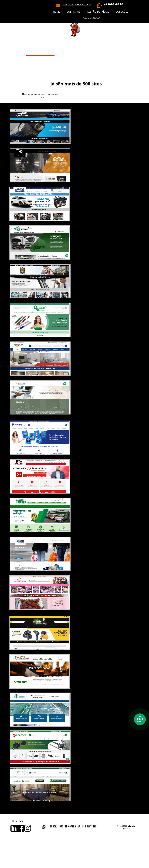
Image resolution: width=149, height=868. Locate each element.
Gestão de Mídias (98, 12)
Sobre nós (74, 12)
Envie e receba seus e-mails (77, 5)
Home (57, 12)
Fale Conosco (91, 18)
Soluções (122, 12)
